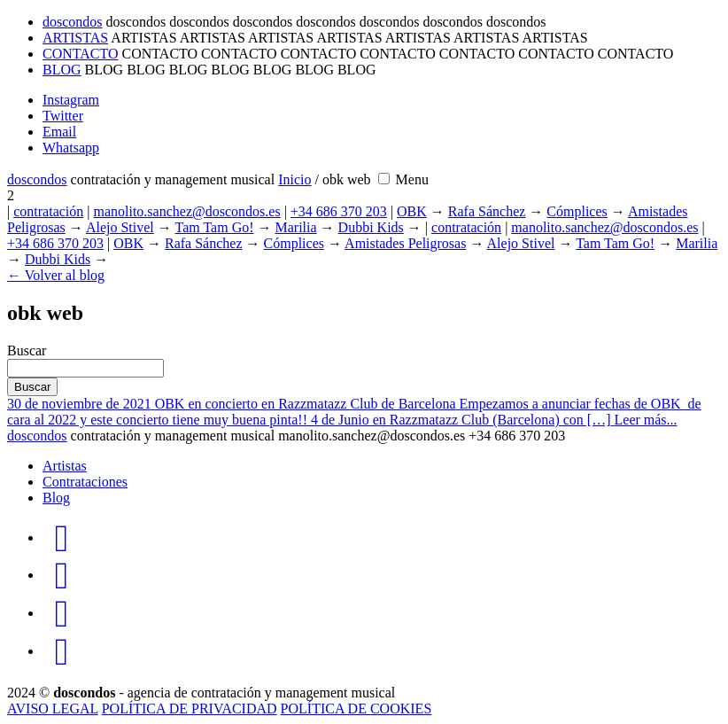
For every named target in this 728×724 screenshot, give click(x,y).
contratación (48, 211)
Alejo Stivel (120, 227)
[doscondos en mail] (62, 613)
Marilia (296, 227)
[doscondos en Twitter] (62, 575)
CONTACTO (81, 54)
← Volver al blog (56, 275)
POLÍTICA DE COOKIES (356, 708)
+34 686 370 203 (339, 211)
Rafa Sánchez (487, 211)
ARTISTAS (75, 38)
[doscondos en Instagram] (62, 537)
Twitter (63, 116)
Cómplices (577, 211)
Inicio (294, 179)
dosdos (37, 179)
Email (59, 132)
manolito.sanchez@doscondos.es (186, 211)
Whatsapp (71, 148)
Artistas (65, 466)
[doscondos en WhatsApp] (62, 651)
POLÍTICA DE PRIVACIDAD (190, 708)
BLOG (62, 70)
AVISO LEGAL (53, 708)
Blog (56, 498)
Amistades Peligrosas (405, 243)
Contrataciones (85, 482)
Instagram (71, 100)
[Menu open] (412, 179)
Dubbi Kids (371, 227)
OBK (412, 211)
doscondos (73, 22)
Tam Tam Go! (215, 227)
